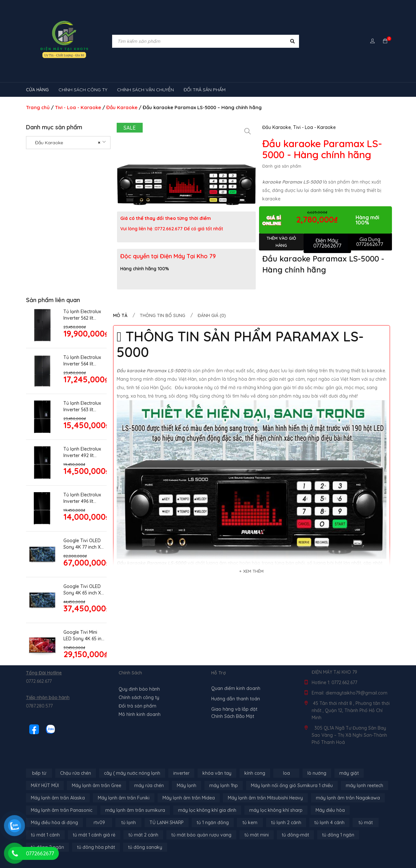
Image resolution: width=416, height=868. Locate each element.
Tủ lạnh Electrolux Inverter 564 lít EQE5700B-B (82, 361)
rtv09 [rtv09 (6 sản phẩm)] (99, 823)
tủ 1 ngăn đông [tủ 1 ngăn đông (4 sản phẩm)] (213, 823)
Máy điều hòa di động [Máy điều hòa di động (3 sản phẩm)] (54, 823)
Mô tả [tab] (120, 315)
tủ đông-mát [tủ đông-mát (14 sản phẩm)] (295, 835)
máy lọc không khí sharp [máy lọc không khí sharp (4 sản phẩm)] (276, 810)
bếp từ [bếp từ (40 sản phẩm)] (39, 773)
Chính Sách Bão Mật (233, 716)
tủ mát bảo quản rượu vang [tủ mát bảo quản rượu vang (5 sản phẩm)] (201, 835)
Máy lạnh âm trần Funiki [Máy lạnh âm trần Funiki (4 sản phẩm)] (124, 798)
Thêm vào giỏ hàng (281, 242)
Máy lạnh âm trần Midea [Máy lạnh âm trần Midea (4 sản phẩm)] (189, 798)
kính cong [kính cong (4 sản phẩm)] (255, 773)
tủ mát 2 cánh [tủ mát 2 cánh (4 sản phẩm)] (143, 835)
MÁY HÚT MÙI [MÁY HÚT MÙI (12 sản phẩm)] (45, 785)
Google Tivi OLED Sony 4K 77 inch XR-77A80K (84, 544)
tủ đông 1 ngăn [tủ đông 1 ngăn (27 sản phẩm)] (338, 835)
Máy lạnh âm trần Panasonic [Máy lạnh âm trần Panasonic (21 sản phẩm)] (62, 810)
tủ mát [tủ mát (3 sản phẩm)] (366, 823)
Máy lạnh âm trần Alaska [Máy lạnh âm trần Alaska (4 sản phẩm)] (58, 798)
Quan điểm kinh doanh (236, 688)
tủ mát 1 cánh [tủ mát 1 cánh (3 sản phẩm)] (45, 835)
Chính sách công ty (139, 697)
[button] (248, 131)
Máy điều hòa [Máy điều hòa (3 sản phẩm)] (330, 810)
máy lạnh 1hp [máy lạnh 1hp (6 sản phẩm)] (224, 785)
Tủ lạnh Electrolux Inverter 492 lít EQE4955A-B (82, 452)
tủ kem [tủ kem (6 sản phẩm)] (250, 823)
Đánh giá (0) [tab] (212, 315)
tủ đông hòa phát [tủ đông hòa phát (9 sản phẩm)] (96, 847)
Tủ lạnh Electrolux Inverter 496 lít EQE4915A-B (82, 498)
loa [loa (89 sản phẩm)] (286, 773)
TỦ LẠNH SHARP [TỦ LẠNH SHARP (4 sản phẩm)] (167, 823)
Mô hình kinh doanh (140, 714)
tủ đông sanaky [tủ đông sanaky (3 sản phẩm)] (145, 847)
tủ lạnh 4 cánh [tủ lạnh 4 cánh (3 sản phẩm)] (329, 823)
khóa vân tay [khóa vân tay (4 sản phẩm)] (217, 773)
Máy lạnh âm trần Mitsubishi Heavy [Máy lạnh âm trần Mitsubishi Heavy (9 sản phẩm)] (265, 798)
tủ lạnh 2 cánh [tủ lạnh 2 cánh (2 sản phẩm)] (286, 823)
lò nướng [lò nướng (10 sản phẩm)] (317, 773)
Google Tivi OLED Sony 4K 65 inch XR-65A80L (84, 590)
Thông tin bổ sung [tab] (162, 315)
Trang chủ (38, 107)
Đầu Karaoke (122, 107)
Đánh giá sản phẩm (282, 166)
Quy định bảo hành (139, 689)
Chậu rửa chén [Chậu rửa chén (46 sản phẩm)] (76, 773)
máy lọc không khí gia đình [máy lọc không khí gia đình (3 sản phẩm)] (207, 810)
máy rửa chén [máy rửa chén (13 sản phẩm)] (149, 785)
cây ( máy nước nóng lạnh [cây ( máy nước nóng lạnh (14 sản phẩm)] (132, 773)
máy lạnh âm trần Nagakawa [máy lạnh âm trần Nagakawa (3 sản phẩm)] (348, 798)
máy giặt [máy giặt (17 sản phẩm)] (349, 773)
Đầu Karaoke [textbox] (66, 143)
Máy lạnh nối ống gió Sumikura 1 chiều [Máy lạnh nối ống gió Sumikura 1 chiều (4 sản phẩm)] (292, 785)
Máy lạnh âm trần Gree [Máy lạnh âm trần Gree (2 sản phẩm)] (97, 785)
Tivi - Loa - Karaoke (78, 107)
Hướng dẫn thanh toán (236, 699)
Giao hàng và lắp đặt (234, 709)
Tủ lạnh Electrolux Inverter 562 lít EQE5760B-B (82, 315)
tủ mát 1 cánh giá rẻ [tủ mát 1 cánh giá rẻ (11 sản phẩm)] (94, 835)
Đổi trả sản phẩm (137, 706)
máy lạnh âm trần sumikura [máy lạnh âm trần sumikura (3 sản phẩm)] (135, 810)
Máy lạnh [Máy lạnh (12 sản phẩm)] (187, 785)
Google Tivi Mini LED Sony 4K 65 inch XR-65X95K (85, 636)
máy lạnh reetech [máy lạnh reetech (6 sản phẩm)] (364, 785)
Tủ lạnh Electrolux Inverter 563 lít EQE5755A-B (82, 407)
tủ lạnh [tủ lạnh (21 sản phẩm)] (129, 823)
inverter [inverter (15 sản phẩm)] (181, 773)
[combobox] (68, 143)
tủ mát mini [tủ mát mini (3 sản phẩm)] (257, 835)
